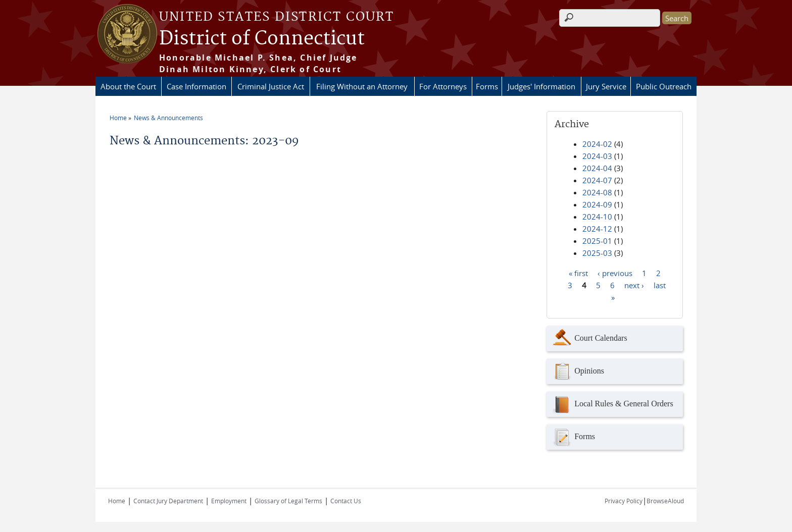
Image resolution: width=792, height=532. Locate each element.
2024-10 (597, 217)
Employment (229, 501)
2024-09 (597, 204)
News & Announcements (168, 118)
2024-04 (597, 168)
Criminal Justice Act (271, 86)
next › (634, 285)
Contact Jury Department (168, 501)
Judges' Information (541, 86)
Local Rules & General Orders (612, 404)
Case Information (196, 86)
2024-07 (597, 180)
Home (118, 118)
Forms (487, 86)
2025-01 (597, 241)
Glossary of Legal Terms (288, 501)
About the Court (128, 86)
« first (578, 273)
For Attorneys (443, 86)
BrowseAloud (665, 501)
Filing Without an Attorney (362, 86)
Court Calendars (589, 339)
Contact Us (346, 501)
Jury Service (606, 86)
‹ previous (615, 273)
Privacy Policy (624, 501)
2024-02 (597, 144)
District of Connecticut (262, 39)
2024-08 (597, 192)
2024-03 (597, 156)
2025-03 (597, 253)
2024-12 (597, 229)
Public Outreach (664, 86)
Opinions (578, 371)
